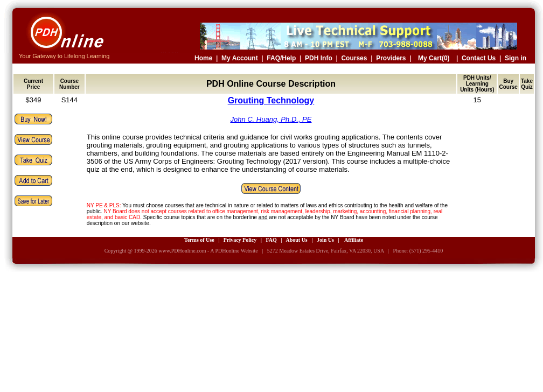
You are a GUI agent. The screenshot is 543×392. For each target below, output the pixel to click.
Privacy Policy (240, 240)
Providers (391, 58)
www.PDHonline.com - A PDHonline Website (208, 251)
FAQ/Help (281, 58)
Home (203, 58)
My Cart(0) (434, 58)
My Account (240, 58)
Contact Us (479, 58)
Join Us (325, 240)
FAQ (271, 240)
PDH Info (319, 58)
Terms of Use (199, 240)
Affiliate (354, 240)
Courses (354, 58)
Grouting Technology (271, 100)
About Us (296, 240)
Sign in (516, 58)
